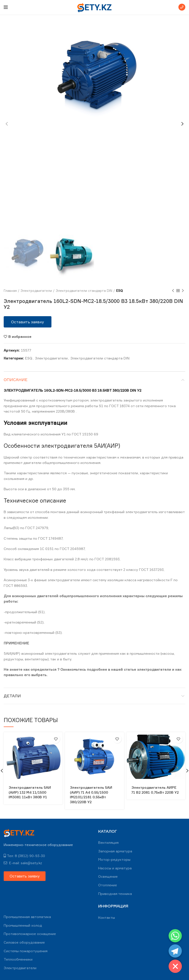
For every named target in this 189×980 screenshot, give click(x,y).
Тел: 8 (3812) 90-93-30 (24, 856)
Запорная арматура (115, 851)
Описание (16, 380)
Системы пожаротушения (26, 951)
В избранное (20, 337)
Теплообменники (18, 959)
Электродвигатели (36, 291)
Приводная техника (115, 894)
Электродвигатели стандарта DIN (84, 291)
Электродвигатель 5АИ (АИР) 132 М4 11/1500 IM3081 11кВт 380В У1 (30, 792)
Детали (12, 696)
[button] (28, 322)
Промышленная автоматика (27, 917)
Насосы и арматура (115, 868)
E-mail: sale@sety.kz (23, 863)
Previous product (173, 291)
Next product (183, 291)
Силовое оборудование (24, 942)
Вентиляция (108, 842)
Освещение (108, 876)
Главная (10, 291)
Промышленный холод (23, 925)
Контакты (107, 917)
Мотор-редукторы (114, 859)
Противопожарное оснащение (30, 934)
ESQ (119, 291)
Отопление (108, 885)
